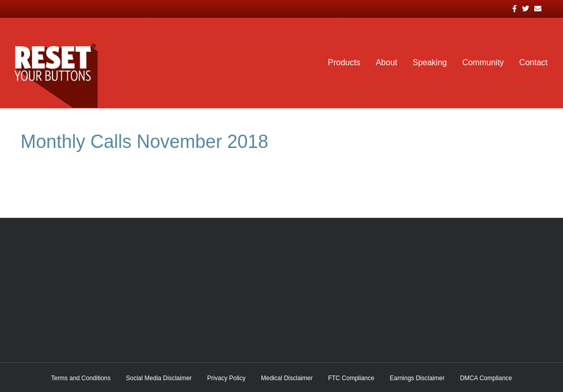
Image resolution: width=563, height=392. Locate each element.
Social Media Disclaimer (159, 378)
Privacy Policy (226, 378)
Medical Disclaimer (287, 378)
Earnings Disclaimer (417, 378)
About (386, 62)
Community (483, 62)
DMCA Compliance (486, 378)
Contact (533, 62)
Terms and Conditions (81, 378)
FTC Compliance (351, 378)
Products (344, 62)
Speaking (430, 62)
